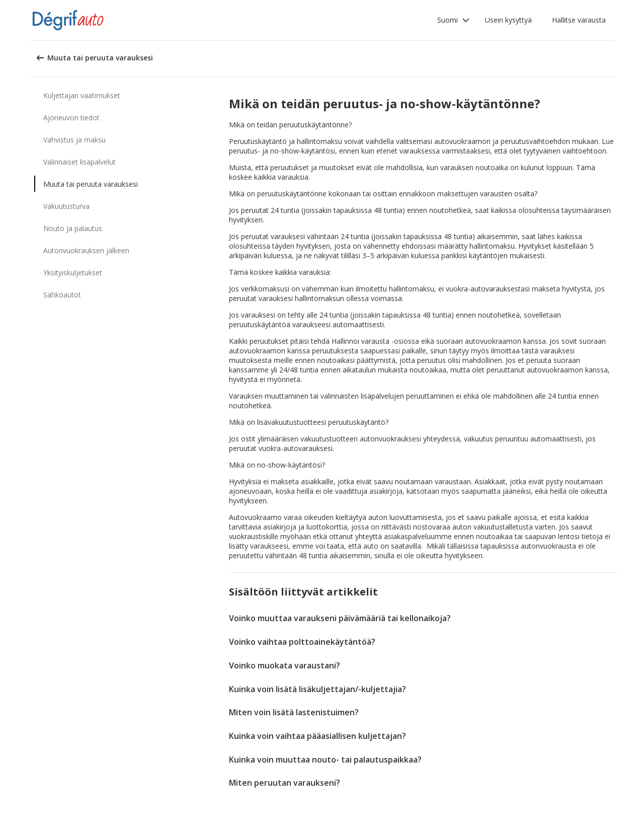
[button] (454, 20)
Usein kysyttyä (508, 20)
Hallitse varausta (579, 20)
